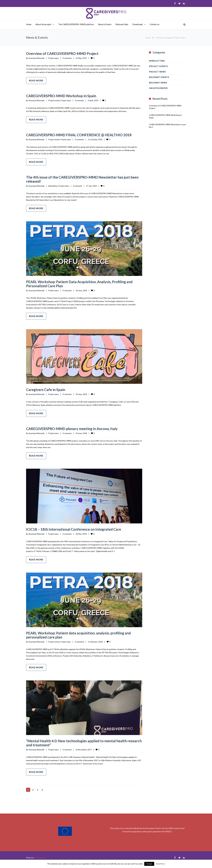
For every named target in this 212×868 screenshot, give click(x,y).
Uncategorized (158, 88)
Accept (149, 864)
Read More (160, 864)
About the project (44, 24)
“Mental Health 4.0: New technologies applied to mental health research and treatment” (84, 747)
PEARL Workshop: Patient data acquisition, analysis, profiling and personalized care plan (82, 639)
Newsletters (53, 190)
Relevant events (159, 77)
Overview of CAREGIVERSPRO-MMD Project (68, 53)
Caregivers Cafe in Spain (49, 393)
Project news (53, 58)
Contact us (154, 24)
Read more (36, 80)
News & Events (105, 24)
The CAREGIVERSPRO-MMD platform (76, 24)
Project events (54, 100)
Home (29, 24)
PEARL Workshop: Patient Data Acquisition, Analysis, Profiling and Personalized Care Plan (84, 288)
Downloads (138, 24)
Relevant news (158, 83)
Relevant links (122, 24)
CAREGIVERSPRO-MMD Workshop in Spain (67, 96)
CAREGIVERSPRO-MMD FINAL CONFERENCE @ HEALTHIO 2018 (81, 137)
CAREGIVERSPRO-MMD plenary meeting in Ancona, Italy (79, 432)
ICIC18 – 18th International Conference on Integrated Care (81, 533)
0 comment (67, 58)
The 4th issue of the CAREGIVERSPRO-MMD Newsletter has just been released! (82, 183)
